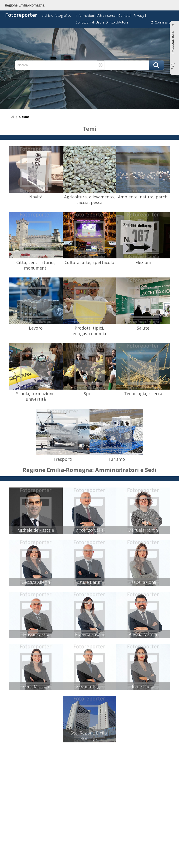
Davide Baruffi (89, 582)
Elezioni (143, 262)
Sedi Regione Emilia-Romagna (89, 736)
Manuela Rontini (143, 530)
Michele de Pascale (36, 530)
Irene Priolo (143, 686)
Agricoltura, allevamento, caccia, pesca (89, 200)
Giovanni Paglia (89, 686)
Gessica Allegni (36, 582)
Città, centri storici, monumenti (36, 265)
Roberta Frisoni (89, 634)
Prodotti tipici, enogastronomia (89, 331)
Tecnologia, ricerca (143, 394)
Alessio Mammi (143, 634)
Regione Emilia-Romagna (24, 5)
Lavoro (36, 328)
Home (13, 117)
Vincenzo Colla (89, 530)
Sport (89, 394)
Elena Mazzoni (36, 686)
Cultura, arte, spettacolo (89, 262)
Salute (143, 328)
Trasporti (63, 459)
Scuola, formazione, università (36, 396)
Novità (36, 197)
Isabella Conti (143, 582)
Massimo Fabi (36, 634)
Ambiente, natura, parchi (143, 197)
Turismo (116, 459)
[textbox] (56, 65)
